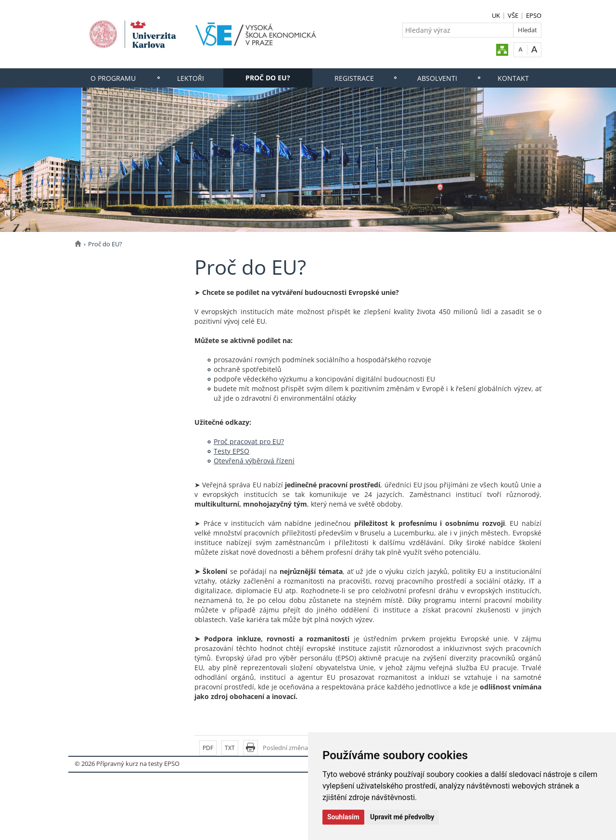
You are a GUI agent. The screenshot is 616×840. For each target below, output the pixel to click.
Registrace (354, 78)
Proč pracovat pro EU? (249, 441)
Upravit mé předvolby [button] (402, 817)
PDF (208, 748)
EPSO (534, 15)
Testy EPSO (231, 451)
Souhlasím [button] (343, 817)
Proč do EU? (268, 78)
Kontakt (513, 78)
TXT (230, 748)
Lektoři (191, 78)
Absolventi (437, 78)
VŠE (513, 15)
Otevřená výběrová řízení (254, 461)
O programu (113, 78)
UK (496, 15)
